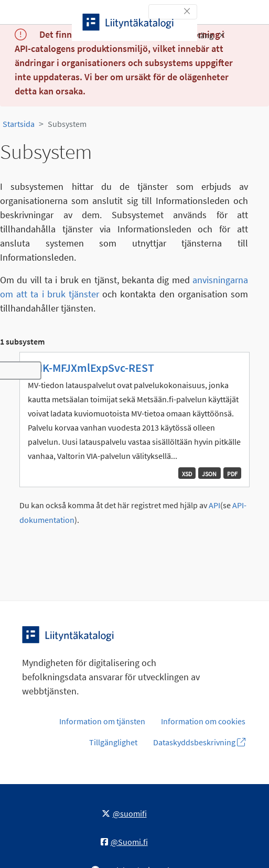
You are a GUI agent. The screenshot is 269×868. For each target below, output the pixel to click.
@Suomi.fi (124, 842)
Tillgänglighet (113, 742)
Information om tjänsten (102, 721)
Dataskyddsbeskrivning (199, 742)
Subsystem (67, 124)
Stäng (209, 35)
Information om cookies (203, 721)
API (214, 505)
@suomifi (124, 813)
